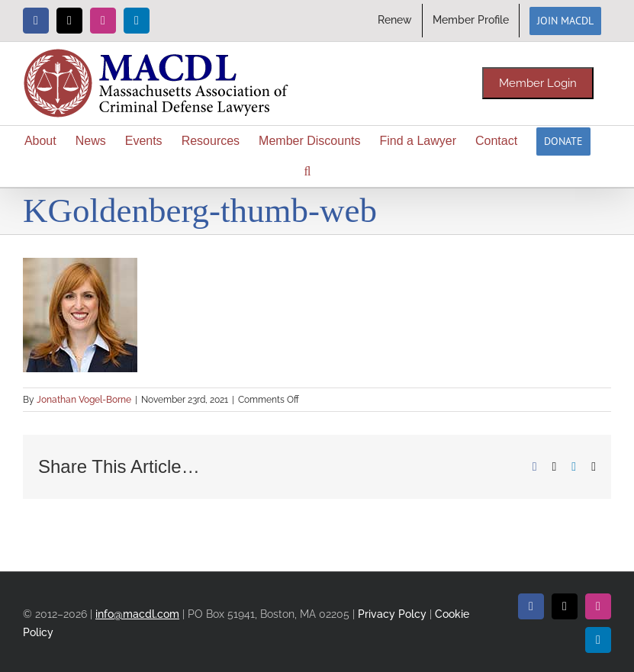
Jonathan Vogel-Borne (84, 400)
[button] (308, 172)
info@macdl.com (137, 614)
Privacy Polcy (392, 614)
